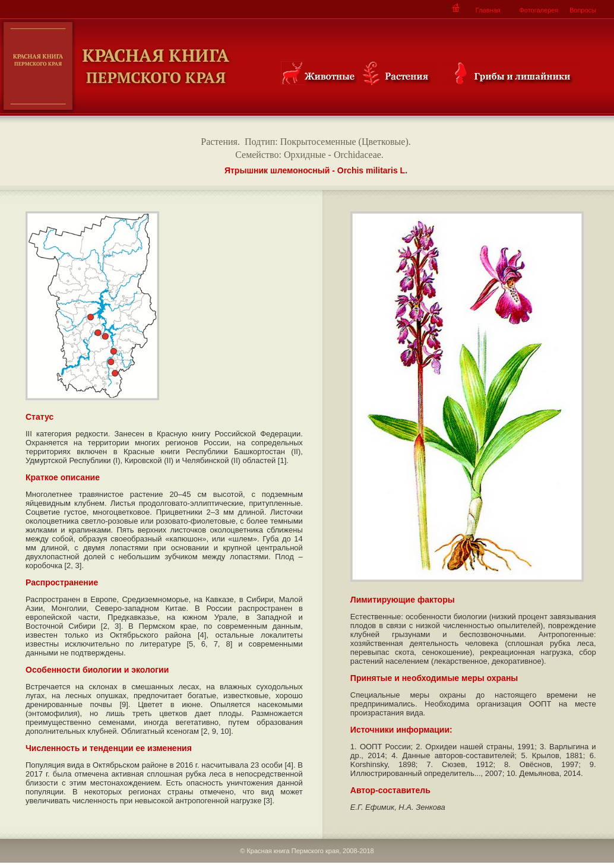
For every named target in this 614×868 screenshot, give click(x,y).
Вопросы (583, 10)
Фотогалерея (539, 10)
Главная (488, 10)
